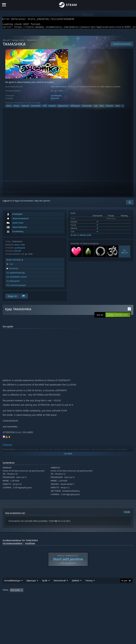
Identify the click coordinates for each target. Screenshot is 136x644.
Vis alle (127, 514)
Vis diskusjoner (13, 283)
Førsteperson (63, 108)
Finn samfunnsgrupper (16, 287)
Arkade (16, 108)
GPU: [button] (16, 596)
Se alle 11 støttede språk (81, 237)
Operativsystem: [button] (121, 592)
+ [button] (123, 108)
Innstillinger (30, 545)
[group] (68, 594)
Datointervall (60, 582)
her (56, 523)
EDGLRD (55, 100)
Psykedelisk (36, 108)
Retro (118, 108)
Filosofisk (110, 108)
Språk (45, 582)
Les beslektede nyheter (17, 279)
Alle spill (6, 42)
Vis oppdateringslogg (16, 274)
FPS (44, 108)
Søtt (96, 108)
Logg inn (6, 203)
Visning (89, 582)
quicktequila (56, 97)
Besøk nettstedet (15, 262)
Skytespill (25, 108)
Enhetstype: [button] (29, 596)
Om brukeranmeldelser (13, 545)
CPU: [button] (6, 596)
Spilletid (75, 582)
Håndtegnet (75, 108)
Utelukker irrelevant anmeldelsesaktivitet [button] (51, 592)
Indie (23, 247)
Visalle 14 (124, 253)
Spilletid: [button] (77, 592)
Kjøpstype (31, 582)
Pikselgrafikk (87, 108)
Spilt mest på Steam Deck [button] (98, 592)
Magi (102, 108)
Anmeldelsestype (12, 582)
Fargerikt (52, 108)
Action (9, 108)
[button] (118, 317)
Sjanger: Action (18, 42)
